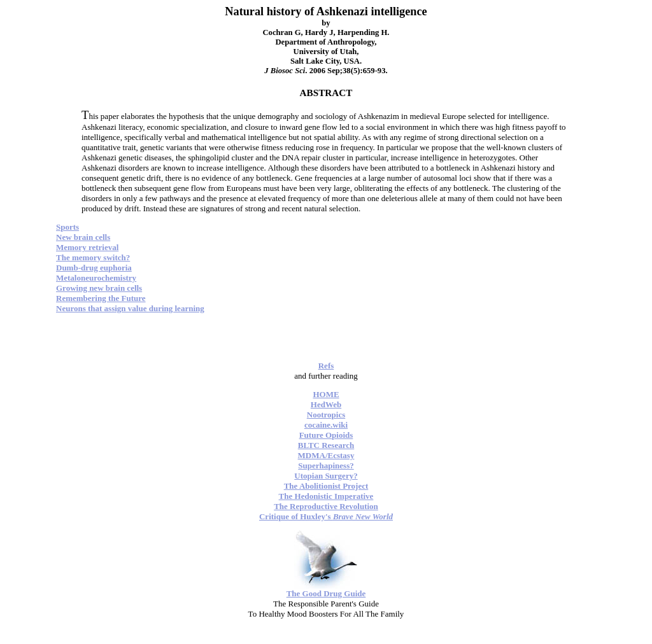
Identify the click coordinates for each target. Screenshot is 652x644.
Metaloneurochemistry (96, 278)
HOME (326, 394)
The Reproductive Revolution (326, 506)
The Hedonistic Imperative (326, 496)
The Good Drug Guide (326, 593)
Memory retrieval (87, 247)
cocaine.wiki (326, 425)
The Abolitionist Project (326, 486)
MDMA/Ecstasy (326, 455)
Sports (67, 227)
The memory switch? (93, 257)
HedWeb (326, 404)
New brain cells (83, 237)
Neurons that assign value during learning (130, 308)
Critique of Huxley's (326, 516)
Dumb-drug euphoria (94, 268)
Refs (326, 366)
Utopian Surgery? (326, 476)
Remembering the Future (101, 298)
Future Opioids (326, 435)
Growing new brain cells (99, 288)
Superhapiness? (326, 465)
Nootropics (326, 415)
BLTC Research (326, 445)
